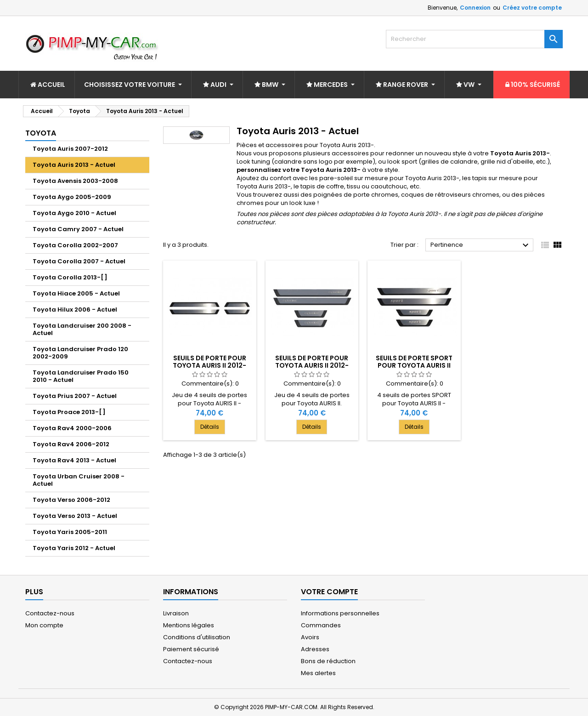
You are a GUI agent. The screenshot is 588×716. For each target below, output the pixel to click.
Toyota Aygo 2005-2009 (72, 197)
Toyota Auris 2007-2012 (70, 149)
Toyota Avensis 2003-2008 (75, 181)
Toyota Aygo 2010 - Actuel (74, 213)
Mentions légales (189, 625)
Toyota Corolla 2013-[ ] (70, 277)
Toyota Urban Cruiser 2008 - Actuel (79, 480)
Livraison (176, 613)
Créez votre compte (532, 8)
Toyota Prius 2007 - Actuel (75, 396)
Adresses (315, 649)
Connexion (475, 8)
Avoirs (310, 637)
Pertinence (481, 245)
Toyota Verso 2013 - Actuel (75, 516)
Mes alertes (318, 673)
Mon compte (44, 625)
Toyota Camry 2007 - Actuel (78, 229)
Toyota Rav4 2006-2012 (71, 444)
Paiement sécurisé (191, 649)
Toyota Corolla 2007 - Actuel (79, 261)
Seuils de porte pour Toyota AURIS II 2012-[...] (209, 365)
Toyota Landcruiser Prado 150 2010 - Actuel (81, 376)
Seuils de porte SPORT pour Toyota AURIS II (414, 362)
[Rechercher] (474, 39)
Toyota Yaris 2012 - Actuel (74, 548)
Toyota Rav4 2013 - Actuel (74, 460)
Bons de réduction (328, 661)
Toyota (41, 133)
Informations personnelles (340, 613)
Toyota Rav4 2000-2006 (72, 428)
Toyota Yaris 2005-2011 (70, 532)
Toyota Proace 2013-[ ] (69, 412)
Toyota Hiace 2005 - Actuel (76, 293)
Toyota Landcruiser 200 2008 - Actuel (82, 329)
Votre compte (329, 592)
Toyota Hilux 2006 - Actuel (75, 310)
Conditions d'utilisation (197, 637)
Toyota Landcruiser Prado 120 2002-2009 (80, 353)
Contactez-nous (50, 613)
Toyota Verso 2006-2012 (71, 500)
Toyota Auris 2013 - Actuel (74, 165)
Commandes (321, 625)
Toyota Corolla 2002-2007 (75, 245)
